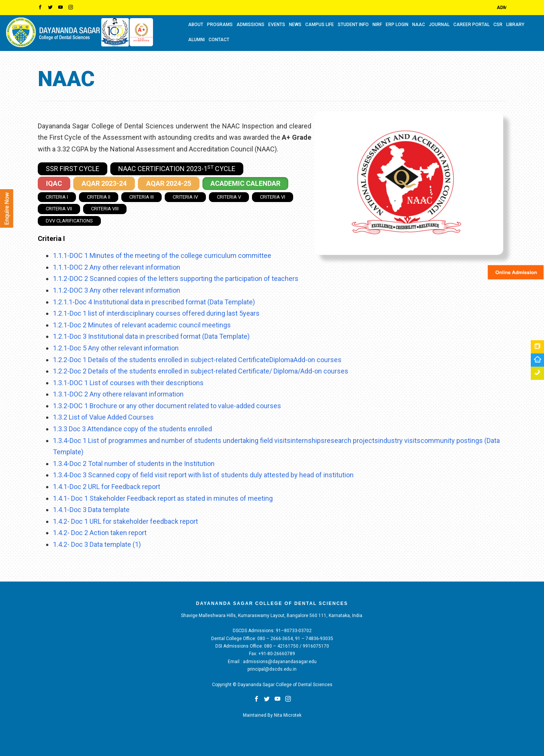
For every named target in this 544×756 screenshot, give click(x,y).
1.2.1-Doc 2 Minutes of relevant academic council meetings (142, 325)
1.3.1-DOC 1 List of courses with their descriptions (128, 383)
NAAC (419, 25)
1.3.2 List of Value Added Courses (103, 417)
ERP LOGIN (397, 25)
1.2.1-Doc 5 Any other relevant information (116, 348)
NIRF (377, 25)
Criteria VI (273, 197)
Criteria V (229, 197)
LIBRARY (515, 25)
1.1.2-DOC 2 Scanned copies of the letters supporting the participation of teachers (176, 278)
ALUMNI (196, 40)
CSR (498, 25)
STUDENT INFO (353, 25)
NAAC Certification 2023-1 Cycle (177, 168)
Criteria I (57, 197)
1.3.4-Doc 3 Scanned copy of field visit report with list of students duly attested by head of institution (203, 475)
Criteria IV (185, 197)
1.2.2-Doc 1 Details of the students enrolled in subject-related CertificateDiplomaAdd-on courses (197, 360)
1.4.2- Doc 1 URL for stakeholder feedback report (125, 521)
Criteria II (99, 197)
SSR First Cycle (73, 169)
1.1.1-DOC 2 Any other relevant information (117, 267)
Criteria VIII (105, 209)
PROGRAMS (220, 25)
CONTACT (219, 40)
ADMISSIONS (250, 25)
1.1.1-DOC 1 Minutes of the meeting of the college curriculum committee (162, 255)
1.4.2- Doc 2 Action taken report (100, 533)
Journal (439, 25)
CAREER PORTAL (471, 25)
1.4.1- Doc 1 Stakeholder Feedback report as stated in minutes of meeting (163, 498)
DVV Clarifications (69, 221)
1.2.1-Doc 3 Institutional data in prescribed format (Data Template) (151, 336)
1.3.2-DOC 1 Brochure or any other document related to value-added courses (167, 406)
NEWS (295, 25)
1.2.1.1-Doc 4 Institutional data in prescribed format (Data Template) (154, 302)
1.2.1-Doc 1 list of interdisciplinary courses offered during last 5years (156, 313)
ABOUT (196, 25)
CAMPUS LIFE (320, 25)
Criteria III (141, 197)
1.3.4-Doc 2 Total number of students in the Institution (134, 464)
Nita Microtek (288, 715)
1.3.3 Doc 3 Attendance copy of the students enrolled (132, 429)
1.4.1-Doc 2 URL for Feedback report (107, 487)
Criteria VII (59, 209)
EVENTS (277, 25)
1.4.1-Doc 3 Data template (91, 510)
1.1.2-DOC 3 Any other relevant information (117, 290)
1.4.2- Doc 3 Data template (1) (97, 544)
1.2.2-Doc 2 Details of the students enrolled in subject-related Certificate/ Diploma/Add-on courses (201, 371)
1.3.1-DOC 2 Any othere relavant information (118, 394)
